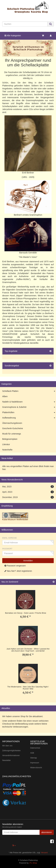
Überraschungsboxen (12, 423)
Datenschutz (35, 748)
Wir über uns (7, 746)
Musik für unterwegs (12, 434)
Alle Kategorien (13, 36)
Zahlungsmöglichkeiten (11, 751)
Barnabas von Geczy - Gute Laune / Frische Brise (26, 613)
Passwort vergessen (15, 566)
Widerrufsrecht (36, 768)
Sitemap (34, 758)
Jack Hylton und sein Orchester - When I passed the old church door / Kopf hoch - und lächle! (28, 650)
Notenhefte (7, 450)
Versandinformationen (11, 755)
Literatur (6, 444)
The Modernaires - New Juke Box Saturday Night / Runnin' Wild (28, 688)
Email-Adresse (9, 538)
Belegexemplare (10, 439)
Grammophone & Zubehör (29, 407)
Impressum (35, 763)
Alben (5, 396)
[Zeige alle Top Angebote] (50, 351)
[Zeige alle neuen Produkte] (54, 582)
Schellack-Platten (29, 391)
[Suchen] (25, 24)
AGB (32, 753)
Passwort (7, 549)
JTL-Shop (33, 863)
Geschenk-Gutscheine (13, 428)
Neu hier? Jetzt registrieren (18, 571)
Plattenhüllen (29, 413)
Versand (44, 853)
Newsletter (6, 760)
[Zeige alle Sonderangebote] (50, 366)
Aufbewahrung (29, 418)
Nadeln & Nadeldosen (29, 402)
